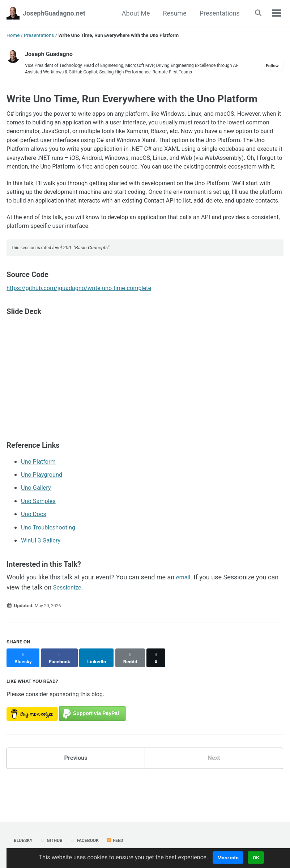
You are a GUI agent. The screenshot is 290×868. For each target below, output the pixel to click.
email (184, 613)
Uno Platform (40, 498)
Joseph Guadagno (51, 54)
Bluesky (21, 840)
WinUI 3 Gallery (43, 576)
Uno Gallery (37, 524)
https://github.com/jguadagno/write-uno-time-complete (87, 325)
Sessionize (69, 623)
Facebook (89, 840)
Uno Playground (44, 511)
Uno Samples (40, 537)
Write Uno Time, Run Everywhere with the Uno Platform (132, 101)
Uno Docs (35, 550)
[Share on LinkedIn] (100, 690)
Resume (172, 13)
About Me (134, 13)
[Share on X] (163, 690)
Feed (121, 840)
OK (265, 858)
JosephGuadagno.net (54, 13)
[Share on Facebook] (62, 690)
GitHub (54, 840)
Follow (271, 67)
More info (237, 858)
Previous (76, 790)
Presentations (217, 13)
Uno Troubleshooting (51, 563)
